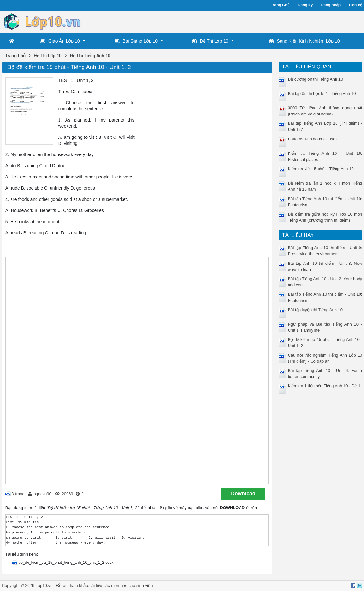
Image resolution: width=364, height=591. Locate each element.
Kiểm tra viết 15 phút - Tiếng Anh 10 (321, 169)
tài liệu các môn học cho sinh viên (121, 585)
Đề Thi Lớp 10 (210, 41)
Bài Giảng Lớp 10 (136, 41)
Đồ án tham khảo (72, 585)
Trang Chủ (280, 5)
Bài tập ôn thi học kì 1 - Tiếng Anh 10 (322, 94)
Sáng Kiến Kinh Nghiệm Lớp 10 (305, 41)
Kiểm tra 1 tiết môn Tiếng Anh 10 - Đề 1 (324, 386)
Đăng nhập (331, 5)
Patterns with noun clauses (313, 139)
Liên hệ (356, 5)
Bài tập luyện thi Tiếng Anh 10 (315, 310)
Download (243, 494)
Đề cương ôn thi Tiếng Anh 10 (316, 79)
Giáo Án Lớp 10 (60, 41)
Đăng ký (305, 5)
